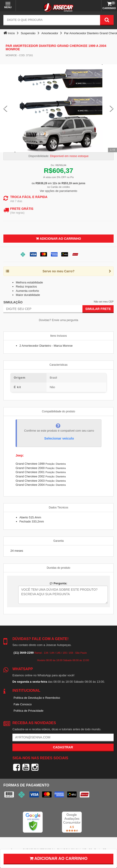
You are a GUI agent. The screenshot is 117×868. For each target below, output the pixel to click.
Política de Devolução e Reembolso (37, 698)
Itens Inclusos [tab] (58, 336)
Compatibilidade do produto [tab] (59, 411)
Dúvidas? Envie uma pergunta (58, 320)
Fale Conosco (23, 704)
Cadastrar (63, 747)
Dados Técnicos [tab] (58, 508)
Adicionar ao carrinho (59, 858)
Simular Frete (98, 309)
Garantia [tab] (58, 541)
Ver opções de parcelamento (58, 191)
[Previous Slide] (5, 108)
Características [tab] (58, 365)
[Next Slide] (112, 108)
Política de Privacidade (28, 711)
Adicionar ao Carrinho (58, 239)
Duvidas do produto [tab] (58, 568)
